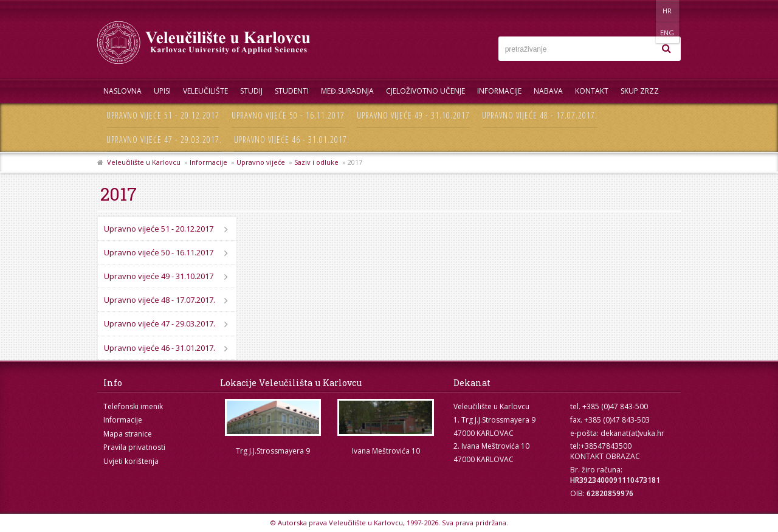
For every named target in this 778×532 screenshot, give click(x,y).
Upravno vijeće (261, 162)
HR (643, 11)
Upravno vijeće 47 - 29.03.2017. (164, 140)
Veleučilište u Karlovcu (144, 162)
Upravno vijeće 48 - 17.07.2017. (540, 115)
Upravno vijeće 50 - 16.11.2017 (288, 115)
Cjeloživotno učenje (425, 91)
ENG (668, 11)
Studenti (292, 91)
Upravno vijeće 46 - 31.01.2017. (292, 140)
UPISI (162, 91)
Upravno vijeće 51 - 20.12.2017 (163, 115)
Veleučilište (205, 91)
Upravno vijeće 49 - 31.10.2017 (413, 115)
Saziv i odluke (316, 162)
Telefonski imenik (133, 406)
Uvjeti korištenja (131, 461)
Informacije (499, 91)
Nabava (548, 91)
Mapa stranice (128, 434)
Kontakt (592, 91)
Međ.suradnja (347, 91)
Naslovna (122, 91)
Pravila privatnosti (134, 447)
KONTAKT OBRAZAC (605, 456)
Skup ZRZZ (640, 91)
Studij (251, 91)
